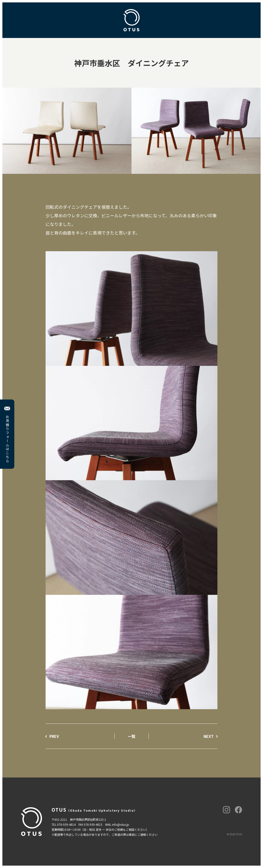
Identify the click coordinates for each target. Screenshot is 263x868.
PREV (54, 736)
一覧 (131, 736)
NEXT (209, 736)
